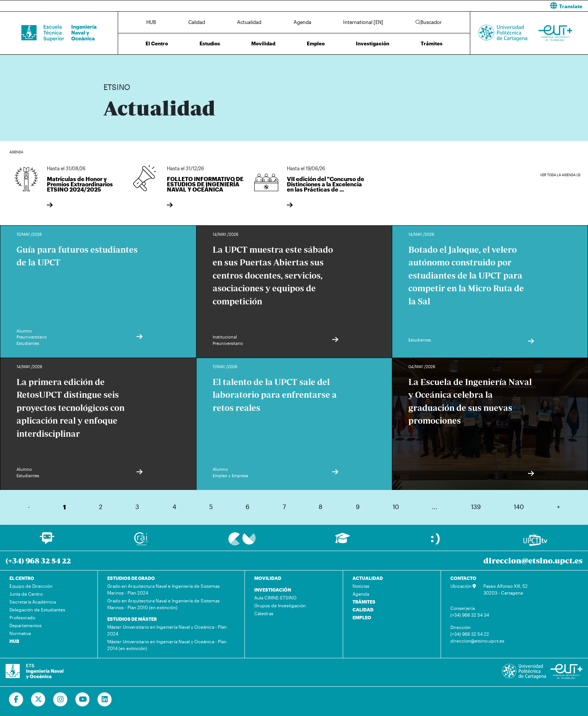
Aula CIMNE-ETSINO (275, 598)
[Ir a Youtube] (83, 700)
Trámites (432, 43)
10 (396, 507)
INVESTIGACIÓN (273, 590)
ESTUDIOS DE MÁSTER (132, 619)
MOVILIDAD (268, 578)
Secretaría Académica (33, 602)
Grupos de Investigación (280, 605)
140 (519, 507)
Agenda (302, 22)
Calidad (197, 22)
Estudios (210, 43)
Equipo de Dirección (31, 586)
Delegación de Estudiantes (37, 610)
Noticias (361, 586)
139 (476, 507)
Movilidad (263, 43)
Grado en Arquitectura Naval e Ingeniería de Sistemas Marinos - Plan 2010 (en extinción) (163, 604)
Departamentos (25, 625)
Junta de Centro (26, 594)
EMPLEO (362, 617)
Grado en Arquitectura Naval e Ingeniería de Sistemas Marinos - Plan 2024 (163, 589)
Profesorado (22, 617)
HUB (151, 22)
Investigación (373, 43)
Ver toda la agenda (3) (560, 175)
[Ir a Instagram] (61, 700)
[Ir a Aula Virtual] (343, 541)
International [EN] (363, 22)
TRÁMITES (364, 602)
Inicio (109, 63)
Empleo (316, 43)
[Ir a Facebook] (16, 700)
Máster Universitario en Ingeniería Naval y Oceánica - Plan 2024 (167, 630)
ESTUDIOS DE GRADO (131, 578)
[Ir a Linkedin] (105, 700)
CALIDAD (363, 610)
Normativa (20, 633)
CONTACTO (463, 578)
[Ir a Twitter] (38, 700)
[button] (444, 6)
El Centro (157, 43)
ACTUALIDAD (368, 578)
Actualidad (249, 22)
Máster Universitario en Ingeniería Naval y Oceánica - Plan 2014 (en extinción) (167, 645)
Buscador (429, 22)
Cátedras (264, 613)
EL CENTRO (22, 578)
